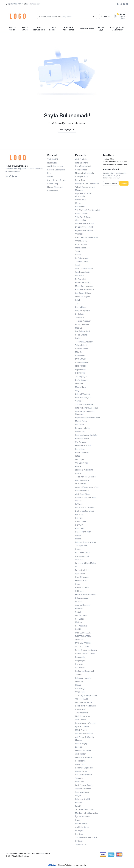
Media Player (81, 387)
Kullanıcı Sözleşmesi (56, 170)
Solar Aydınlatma (82, 792)
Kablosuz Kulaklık (83, 799)
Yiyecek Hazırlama (83, 789)
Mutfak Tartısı (81, 421)
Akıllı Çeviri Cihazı (83, 494)
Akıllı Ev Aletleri (82, 159)
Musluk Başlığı (81, 743)
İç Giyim (79, 504)
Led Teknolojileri (82, 331)
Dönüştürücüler (82, 177)
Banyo (78, 255)
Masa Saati (80, 432)
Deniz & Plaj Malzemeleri (86, 706)
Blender (79, 803)
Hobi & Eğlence (82, 577)
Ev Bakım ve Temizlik (84, 227)
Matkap (78, 622)
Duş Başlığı (80, 688)
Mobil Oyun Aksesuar (84, 286)
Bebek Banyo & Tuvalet (85, 723)
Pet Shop (79, 834)
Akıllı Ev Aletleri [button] (12, 29)
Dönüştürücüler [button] (87, 29)
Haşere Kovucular (83, 532)
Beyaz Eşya (80, 180)
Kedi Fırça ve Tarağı (84, 785)
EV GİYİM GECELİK (83, 643)
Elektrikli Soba (81, 580)
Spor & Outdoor (82, 727)
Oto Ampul (80, 459)
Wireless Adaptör (83, 272)
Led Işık (79, 747)
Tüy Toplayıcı (81, 377)
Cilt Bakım (79, 591)
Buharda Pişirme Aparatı (85, 542)
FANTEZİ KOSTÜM (83, 636)
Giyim (78, 820)
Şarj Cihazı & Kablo (83, 293)
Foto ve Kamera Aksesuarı (86, 408)
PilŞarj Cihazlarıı (82, 324)
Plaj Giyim (79, 514)
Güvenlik (79, 664)
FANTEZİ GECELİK (83, 633)
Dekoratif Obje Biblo (84, 768)
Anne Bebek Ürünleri (84, 734)
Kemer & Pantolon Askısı (86, 594)
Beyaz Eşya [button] (101, 29)
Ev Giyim (79, 601)
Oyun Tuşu (80, 692)
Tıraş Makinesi (81, 713)
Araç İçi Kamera (82, 480)
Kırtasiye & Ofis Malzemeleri (87, 184)
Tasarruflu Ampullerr (84, 342)
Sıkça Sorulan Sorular (57, 180)
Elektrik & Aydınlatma (84, 470)
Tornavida (80, 317)
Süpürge (79, 778)
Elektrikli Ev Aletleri (83, 750)
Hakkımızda (52, 163)
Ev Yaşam (79, 830)
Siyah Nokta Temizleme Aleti (87, 418)
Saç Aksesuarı (81, 626)
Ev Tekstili (80, 314)
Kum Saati (79, 782)
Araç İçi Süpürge (82, 310)
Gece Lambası (81, 170)
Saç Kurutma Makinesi (85, 404)
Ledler (78, 338)
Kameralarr (80, 356)
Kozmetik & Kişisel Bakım (86, 563)
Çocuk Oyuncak (82, 556)
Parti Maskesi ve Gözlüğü (86, 435)
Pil (76, 567)
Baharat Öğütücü (82, 394)
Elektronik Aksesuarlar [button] (69, 29)
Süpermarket (81, 844)
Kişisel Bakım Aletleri (84, 230)
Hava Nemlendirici (83, 166)
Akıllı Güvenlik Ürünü (84, 269)
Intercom (79, 384)
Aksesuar (79, 560)
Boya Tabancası (82, 452)
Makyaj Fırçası (81, 771)
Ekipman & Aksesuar (84, 757)
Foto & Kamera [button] (25, 29)
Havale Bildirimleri (55, 187)
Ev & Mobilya (81, 484)
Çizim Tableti (81, 521)
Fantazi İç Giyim (82, 587)
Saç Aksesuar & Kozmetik (86, 837)
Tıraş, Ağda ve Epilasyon (86, 695)
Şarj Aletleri (80, 207)
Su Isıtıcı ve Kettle (83, 428)
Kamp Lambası (81, 214)
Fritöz (78, 456)
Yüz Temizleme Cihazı (85, 809)
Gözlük (78, 612)
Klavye (78, 685)
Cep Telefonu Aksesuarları (87, 237)
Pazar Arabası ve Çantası (86, 650)
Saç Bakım (80, 619)
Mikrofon (79, 352)
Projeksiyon (80, 661)
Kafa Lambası (81, 244)
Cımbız (78, 473)
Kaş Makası (80, 449)
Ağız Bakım (80, 574)
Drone (78, 549)
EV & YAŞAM (81, 359)
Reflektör (79, 608)
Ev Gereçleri (81, 279)
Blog (49, 173)
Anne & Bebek (81, 823)
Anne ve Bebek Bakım (85, 223)
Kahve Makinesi (82, 491)
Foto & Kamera (82, 163)
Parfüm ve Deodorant (85, 671)
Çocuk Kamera (82, 349)
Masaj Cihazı (81, 764)
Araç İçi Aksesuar (83, 605)
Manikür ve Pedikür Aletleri (87, 813)
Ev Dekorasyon (82, 258)
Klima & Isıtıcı (81, 200)
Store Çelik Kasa (82, 248)
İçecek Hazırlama (83, 816)
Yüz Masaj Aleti (82, 699)
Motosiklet (80, 276)
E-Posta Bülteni (111, 169)
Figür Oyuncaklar (83, 716)
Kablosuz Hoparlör (83, 678)
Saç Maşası (80, 668)
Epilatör (78, 806)
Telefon (79, 251)
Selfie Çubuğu (81, 380)
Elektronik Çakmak (83, 445)
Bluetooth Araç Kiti (83, 397)
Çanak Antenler (82, 363)
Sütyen (78, 796)
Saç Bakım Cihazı (83, 553)
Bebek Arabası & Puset (85, 654)
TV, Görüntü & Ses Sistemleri (88, 210)
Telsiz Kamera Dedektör (86, 477)
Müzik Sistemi (81, 730)
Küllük (78, 300)
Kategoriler (81, 155)
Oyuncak (79, 681)
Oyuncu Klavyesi (82, 296)
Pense (78, 466)
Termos (79, 675)
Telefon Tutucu (82, 262)
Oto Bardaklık (81, 615)
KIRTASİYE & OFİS (83, 283)
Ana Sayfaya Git (67, 130)
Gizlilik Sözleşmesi (55, 166)
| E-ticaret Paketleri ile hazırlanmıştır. (67, 865)
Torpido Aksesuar (83, 321)
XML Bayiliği (53, 159)
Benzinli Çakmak (82, 439)
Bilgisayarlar (80, 370)
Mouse (78, 203)
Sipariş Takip (53, 184)
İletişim (50, 177)
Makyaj (78, 535)
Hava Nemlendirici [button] (39, 29)
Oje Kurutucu (81, 442)
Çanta (78, 584)
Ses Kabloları (81, 307)
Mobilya (79, 328)
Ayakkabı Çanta (82, 827)
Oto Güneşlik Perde (84, 702)
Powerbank (80, 761)
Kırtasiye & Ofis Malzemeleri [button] (117, 29)
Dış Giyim (79, 525)
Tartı (77, 303)
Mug (77, 390)
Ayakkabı (79, 640)
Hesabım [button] (106, 16)
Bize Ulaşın (109, 155)
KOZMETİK (80, 373)
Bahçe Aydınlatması (83, 775)
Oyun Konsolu (81, 241)
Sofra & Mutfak (82, 335)
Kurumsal (52, 155)
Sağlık (78, 265)
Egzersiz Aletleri (82, 570)
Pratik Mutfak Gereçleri (85, 507)
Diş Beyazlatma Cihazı (85, 511)
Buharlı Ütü (80, 425)
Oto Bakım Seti (82, 463)
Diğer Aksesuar (82, 598)
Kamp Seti (80, 528)
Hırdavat (79, 841)
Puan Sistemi (53, 191)
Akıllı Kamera (81, 720)
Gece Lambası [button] (53, 29)
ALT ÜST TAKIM (82, 647)
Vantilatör (79, 401)
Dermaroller (80, 709)
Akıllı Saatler (80, 754)
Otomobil (79, 234)
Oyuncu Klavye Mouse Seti (87, 487)
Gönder (124, 183)
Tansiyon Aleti (81, 546)
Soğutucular (80, 657)
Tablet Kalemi (81, 345)
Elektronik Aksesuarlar (85, 173)
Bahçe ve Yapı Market (85, 289)
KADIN (78, 629)
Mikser (78, 539)
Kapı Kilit (79, 518)
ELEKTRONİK (81, 366)
